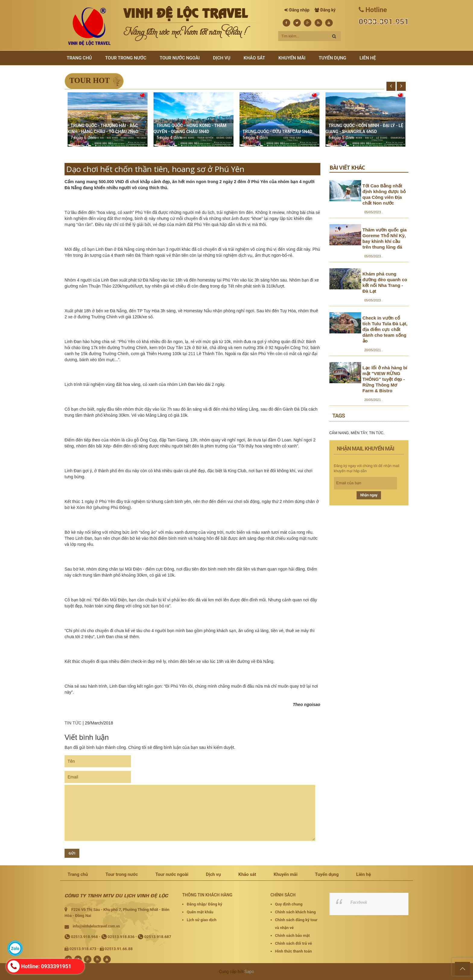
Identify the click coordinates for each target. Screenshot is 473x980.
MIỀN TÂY (359, 433)
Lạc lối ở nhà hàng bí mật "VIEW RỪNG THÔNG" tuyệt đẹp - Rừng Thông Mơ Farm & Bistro (385, 379)
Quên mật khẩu (200, 912)
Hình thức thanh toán (294, 951)
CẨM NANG (339, 433)
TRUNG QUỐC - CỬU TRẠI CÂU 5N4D (277, 132)
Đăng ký (328, 10)
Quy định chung (289, 904)
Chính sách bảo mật (292, 935)
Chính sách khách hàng (295, 912)
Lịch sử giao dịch (202, 920)
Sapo (249, 972)
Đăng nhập (299, 10)
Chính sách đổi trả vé (294, 943)
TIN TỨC (73, 723)
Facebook (359, 902)
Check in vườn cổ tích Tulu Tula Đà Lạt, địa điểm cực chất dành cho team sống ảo (385, 329)
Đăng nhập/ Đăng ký (204, 904)
